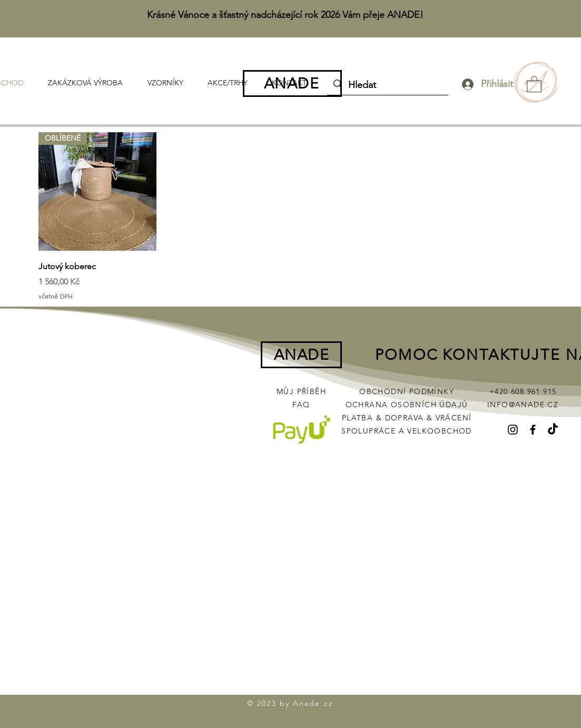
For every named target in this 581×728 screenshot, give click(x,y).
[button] (534, 83)
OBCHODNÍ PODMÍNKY (407, 391)
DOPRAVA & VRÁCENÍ (429, 418)
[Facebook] (533, 430)
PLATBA (359, 418)
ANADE (292, 83)
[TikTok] (553, 430)
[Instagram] (513, 430)
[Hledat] (387, 85)
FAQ (301, 405)
